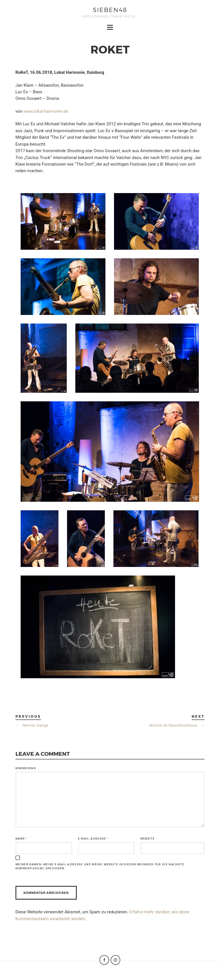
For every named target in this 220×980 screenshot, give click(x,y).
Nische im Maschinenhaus (177, 725)
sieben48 (110, 10)
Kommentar (26, 768)
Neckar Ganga (32, 725)
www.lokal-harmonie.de (46, 111)
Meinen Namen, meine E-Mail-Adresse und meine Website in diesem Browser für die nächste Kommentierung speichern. (100, 866)
